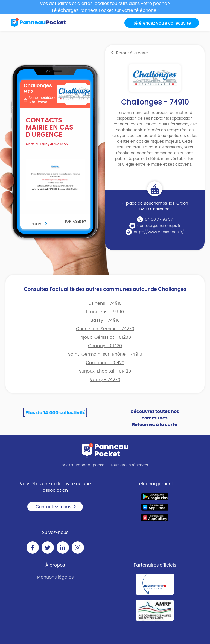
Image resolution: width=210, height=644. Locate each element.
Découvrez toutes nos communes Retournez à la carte (155, 418)
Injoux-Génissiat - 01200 (105, 337)
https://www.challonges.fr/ (159, 232)
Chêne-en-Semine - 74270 (105, 329)
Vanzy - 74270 (105, 380)
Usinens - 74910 (105, 303)
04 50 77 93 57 (159, 220)
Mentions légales (55, 577)
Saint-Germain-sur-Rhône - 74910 (105, 354)
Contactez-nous (56, 507)
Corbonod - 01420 (105, 363)
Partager (76, 222)
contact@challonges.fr (159, 226)
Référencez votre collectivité (162, 23)
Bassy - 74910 (105, 320)
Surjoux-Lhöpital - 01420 (105, 371)
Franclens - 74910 (105, 312)
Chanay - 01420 (105, 346)
